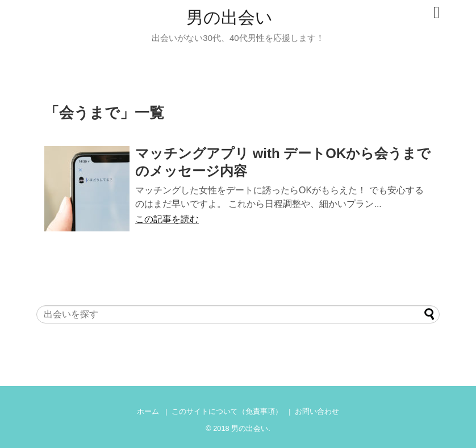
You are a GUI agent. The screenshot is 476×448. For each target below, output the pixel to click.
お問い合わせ (317, 411)
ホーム (148, 411)
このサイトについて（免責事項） (227, 411)
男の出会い (229, 17)
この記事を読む (167, 219)
